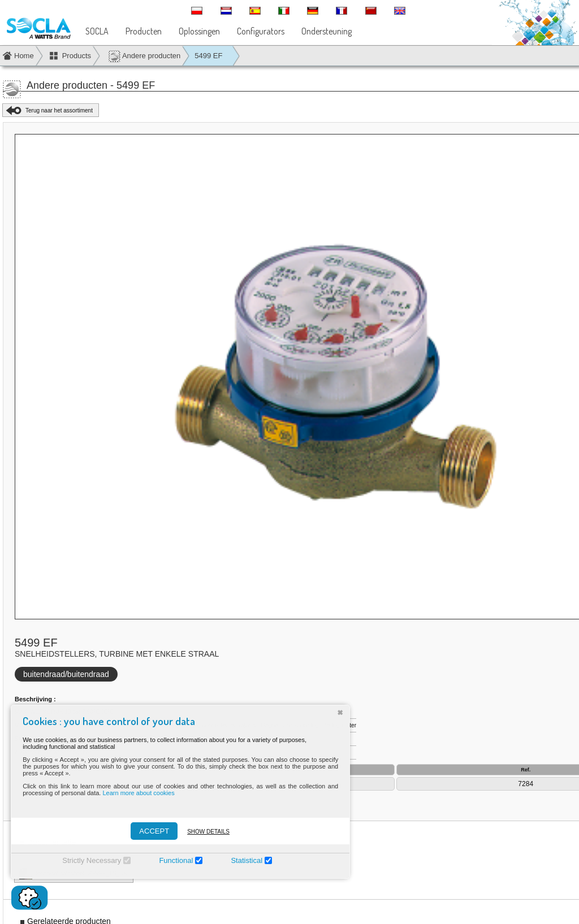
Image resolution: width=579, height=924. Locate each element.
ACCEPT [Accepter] (150, 831)
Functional (171, 860)
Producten (144, 31)
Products (77, 56)
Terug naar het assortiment (59, 110)
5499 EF (208, 56)
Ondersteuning (327, 31)
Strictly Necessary (87, 860)
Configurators (261, 31)
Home (24, 56)
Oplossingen (199, 31)
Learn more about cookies (134, 793)
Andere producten (144, 56)
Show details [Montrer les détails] (204, 832)
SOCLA (97, 31)
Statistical (242, 860)
